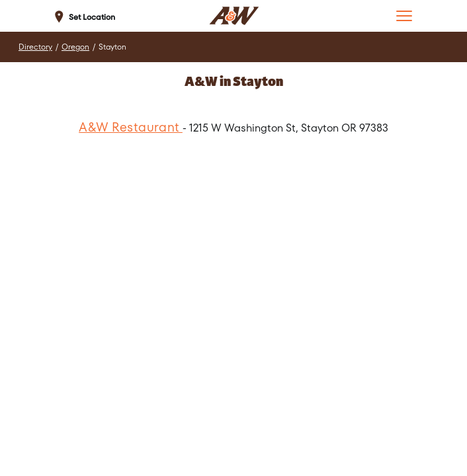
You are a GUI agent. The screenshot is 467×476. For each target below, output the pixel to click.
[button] (404, 16)
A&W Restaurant (131, 127)
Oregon (75, 47)
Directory (35, 47)
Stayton (112, 47)
